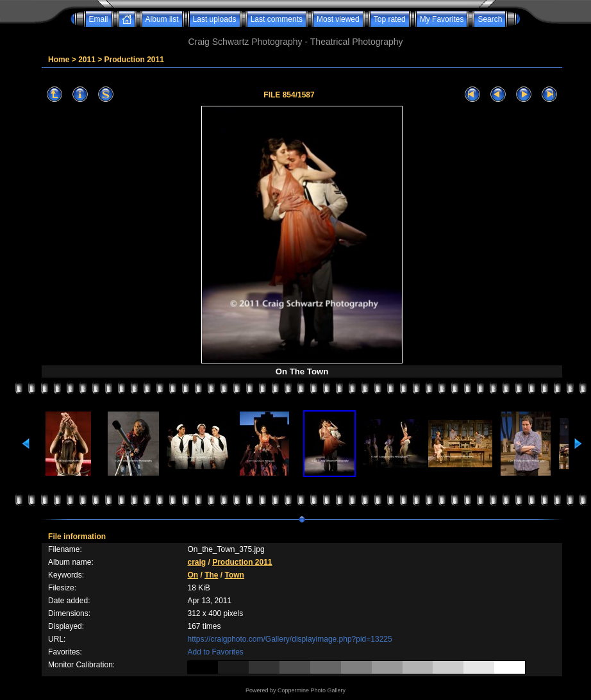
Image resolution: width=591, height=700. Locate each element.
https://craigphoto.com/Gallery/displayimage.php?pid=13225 (289, 639)
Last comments (277, 19)
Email (99, 19)
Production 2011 (134, 60)
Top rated (390, 19)
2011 (87, 60)
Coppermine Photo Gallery (312, 690)
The (211, 575)
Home (59, 60)
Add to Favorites (215, 652)
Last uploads (215, 19)
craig (196, 562)
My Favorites (442, 19)
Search (490, 19)
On (193, 575)
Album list (162, 19)
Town (235, 575)
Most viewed (338, 19)
